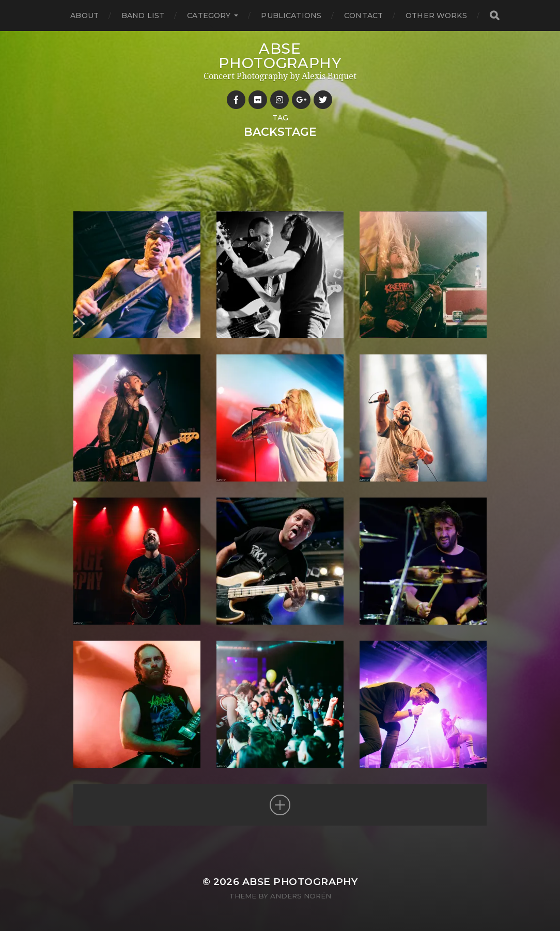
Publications (291, 15)
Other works (436, 15)
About (84, 15)
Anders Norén (301, 896)
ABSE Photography (280, 56)
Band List (143, 15)
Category (209, 15)
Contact (363, 15)
